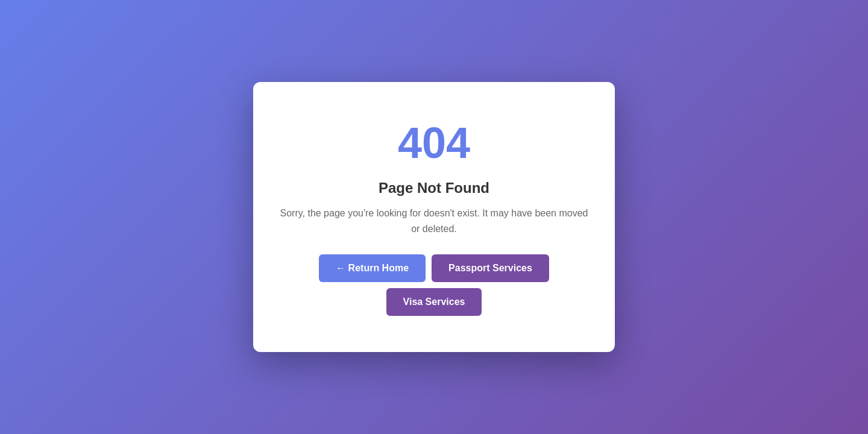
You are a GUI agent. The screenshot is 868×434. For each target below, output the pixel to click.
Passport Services (490, 268)
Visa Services (434, 302)
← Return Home (372, 268)
